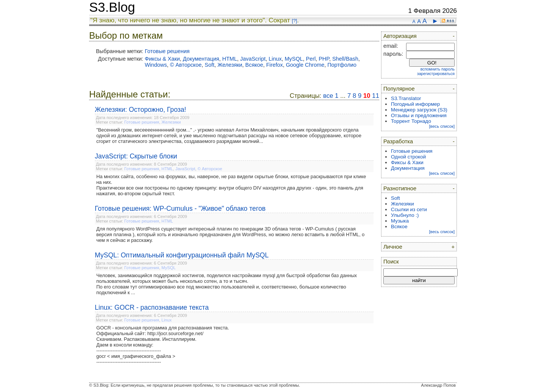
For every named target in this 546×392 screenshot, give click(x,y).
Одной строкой (408, 157)
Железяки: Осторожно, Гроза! (140, 110)
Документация (201, 59)
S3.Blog (112, 7)
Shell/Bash (345, 59)
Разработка (398, 141)
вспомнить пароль (438, 69)
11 (376, 96)
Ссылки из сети (409, 209)
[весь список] (442, 126)
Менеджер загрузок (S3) (419, 110)
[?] (294, 21)
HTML (230, 59)
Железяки (230, 65)
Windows (156, 65)
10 (367, 96)
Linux (275, 59)
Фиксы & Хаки (162, 59)
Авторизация (400, 36)
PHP (324, 59)
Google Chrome (305, 65)
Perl (311, 59)
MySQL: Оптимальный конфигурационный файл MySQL (182, 255)
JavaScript (253, 59)
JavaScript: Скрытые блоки (136, 156)
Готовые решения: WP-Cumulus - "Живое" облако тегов (180, 209)
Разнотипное (400, 188)
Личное (393, 247)
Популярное (399, 89)
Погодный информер (415, 104)
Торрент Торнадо (411, 121)
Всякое (254, 65)
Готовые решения (167, 51)
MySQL (294, 59)
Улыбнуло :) (405, 215)
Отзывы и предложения (419, 115)
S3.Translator (406, 98)
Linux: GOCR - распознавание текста (152, 307)
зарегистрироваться (436, 74)
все (328, 96)
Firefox (275, 65)
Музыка (400, 221)
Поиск (391, 262)
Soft (210, 65)
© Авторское (186, 65)
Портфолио (342, 65)
